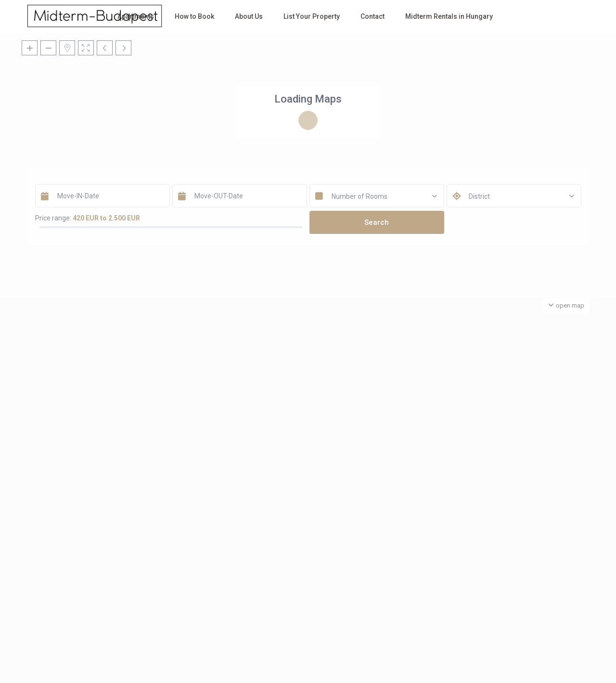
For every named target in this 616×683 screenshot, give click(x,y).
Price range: (53, 218)
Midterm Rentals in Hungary (449, 16)
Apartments (136, 16)
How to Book (194, 16)
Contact (372, 16)
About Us (249, 16)
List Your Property (312, 16)
